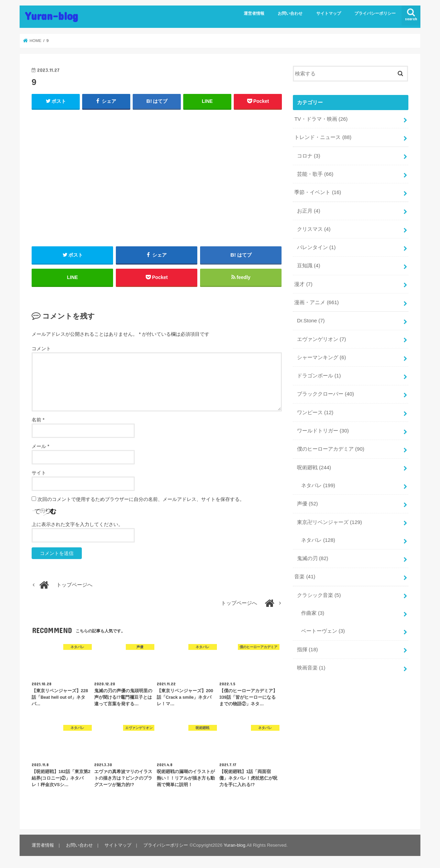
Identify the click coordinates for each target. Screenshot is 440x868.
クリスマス (314, 228)
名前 (38, 420)
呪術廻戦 (314, 465)
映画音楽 (311, 664)
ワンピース (315, 410)
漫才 (303, 283)
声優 (307, 501)
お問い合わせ (290, 13)
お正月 (309, 210)
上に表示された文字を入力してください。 (77, 525)
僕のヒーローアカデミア (331, 447)
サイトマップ (329, 13)
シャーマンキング (321, 355)
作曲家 (313, 609)
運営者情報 (254, 13)
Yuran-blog (52, 16)
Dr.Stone (311, 319)
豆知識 (309, 265)
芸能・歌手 (315, 174)
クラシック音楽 (319, 591)
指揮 (307, 645)
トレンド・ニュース (323, 137)
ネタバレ (318, 483)
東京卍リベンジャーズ (329, 519)
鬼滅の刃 (313, 555)
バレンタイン (316, 246)
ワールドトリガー (323, 428)
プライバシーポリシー (375, 13)
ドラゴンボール (319, 374)
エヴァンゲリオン (321, 337)
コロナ (309, 156)
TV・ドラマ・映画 (321, 119)
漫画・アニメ (316, 301)
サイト (39, 473)
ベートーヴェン (323, 627)
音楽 (305, 573)
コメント (41, 349)
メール (40, 447)
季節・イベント (318, 192)
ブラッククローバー (326, 392)
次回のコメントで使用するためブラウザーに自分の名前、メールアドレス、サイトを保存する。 (141, 500)
